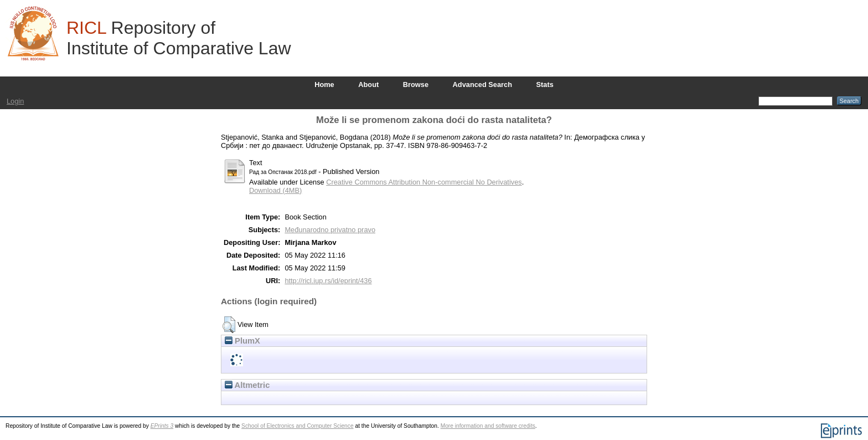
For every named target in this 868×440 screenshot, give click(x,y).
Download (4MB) (275, 190)
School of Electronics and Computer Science (298, 426)
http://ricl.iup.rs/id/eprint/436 (328, 281)
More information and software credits (488, 426)
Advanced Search (482, 85)
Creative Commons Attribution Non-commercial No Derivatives (424, 182)
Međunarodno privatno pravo (330, 230)
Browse (416, 85)
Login (15, 101)
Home (324, 85)
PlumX (242, 341)
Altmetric (247, 385)
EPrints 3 (162, 426)
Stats (545, 85)
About (368, 85)
